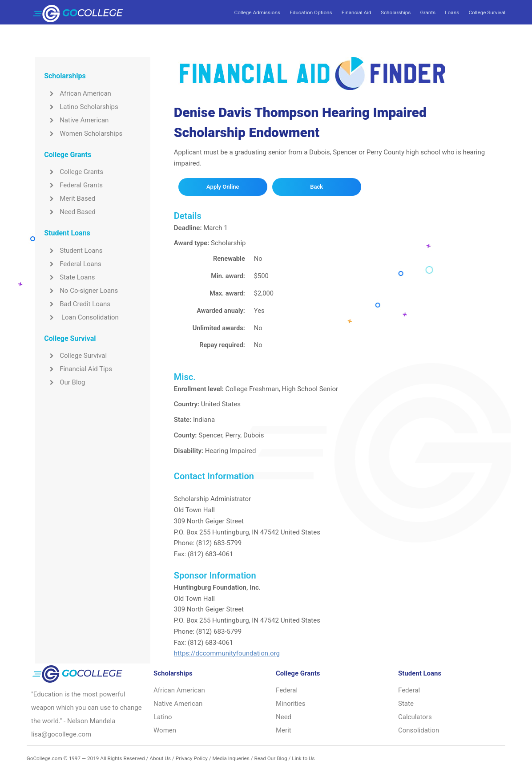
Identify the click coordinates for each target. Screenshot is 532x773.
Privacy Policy (192, 758)
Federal (287, 690)
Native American (76, 120)
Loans (452, 12)
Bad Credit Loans (77, 304)
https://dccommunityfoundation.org (227, 653)
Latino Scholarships (81, 107)
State (406, 704)
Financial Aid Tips (78, 369)
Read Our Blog (270, 758)
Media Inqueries (231, 758)
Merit (284, 730)
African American (78, 93)
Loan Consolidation (81, 317)
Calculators (415, 717)
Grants (428, 12)
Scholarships (396, 12)
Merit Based (70, 198)
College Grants (74, 172)
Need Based (70, 212)
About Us (160, 758)
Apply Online (223, 187)
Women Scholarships (83, 134)
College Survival (487, 12)
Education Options (311, 12)
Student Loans (73, 251)
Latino (163, 717)
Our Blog (64, 382)
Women (165, 730)
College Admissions (257, 12)
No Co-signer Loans (81, 291)
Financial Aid (357, 12)
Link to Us (303, 758)
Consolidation (419, 730)
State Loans (69, 277)
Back (316, 187)
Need (284, 717)
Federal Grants (73, 185)
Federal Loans (73, 264)
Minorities (291, 704)
